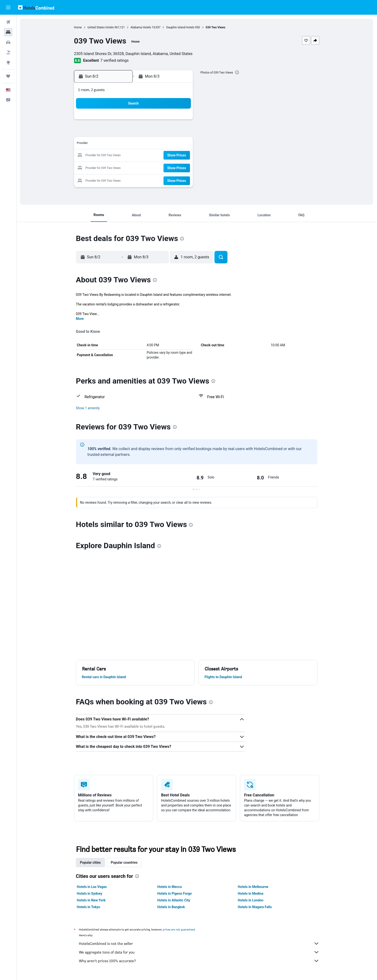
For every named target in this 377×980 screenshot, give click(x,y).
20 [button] (157, 156)
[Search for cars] (8, 42)
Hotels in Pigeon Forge (175, 893)
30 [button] (111, 179)
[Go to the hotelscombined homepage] (36, 7)
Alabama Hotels (141, 27)
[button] (8, 7)
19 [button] (146, 156)
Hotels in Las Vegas (92, 887)
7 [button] (169, 133)
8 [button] (180, 133)
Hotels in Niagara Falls (255, 907)
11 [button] (134, 144)
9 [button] (111, 144)
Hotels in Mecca (170, 887)
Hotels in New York (91, 900)
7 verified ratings (115, 60)
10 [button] (123, 144)
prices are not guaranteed (179, 929)
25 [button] (134, 167)
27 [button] (157, 167)
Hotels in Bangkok (171, 907)
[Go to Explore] (8, 62)
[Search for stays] (8, 32)
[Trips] (8, 76)
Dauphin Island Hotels (180, 27)
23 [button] (111, 167)
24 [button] (123, 167)
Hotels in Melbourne (253, 887)
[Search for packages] (8, 52)
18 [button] (134, 156)
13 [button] (157, 144)
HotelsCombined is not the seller (199, 943)
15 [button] (181, 144)
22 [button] (181, 156)
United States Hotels (101, 27)
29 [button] (181, 167)
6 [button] (157, 133)
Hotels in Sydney (90, 893)
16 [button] (111, 156)
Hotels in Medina (251, 893)
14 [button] (169, 144)
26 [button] (146, 167)
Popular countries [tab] (124, 862)
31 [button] (123, 179)
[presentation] (237, 72)
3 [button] (123, 133)
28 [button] (169, 167)
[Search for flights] (8, 22)
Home (78, 27)
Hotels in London (251, 900)
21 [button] (169, 156)
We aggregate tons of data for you (199, 952)
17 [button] (123, 156)
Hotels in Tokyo (89, 907)
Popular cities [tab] (91, 862)
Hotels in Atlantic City (174, 900)
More (80, 319)
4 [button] (134, 133)
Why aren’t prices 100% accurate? (199, 961)
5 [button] (146, 133)
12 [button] (146, 144)
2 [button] (111, 133)
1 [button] (180, 121)
